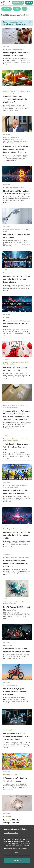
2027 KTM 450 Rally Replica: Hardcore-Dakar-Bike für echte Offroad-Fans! (15, 692)
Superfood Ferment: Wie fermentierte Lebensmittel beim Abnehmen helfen (15, 99)
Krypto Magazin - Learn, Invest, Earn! (14, 188)
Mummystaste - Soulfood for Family (14, 49)
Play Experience (8, 817)
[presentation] (32, 9)
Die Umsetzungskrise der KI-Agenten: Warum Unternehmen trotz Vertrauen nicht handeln (17, 736)
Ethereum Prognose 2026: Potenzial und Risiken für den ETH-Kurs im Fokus (17, 324)
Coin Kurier (6, 317)
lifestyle (17, 9)
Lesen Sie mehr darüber (11, 833)
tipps (25, 9)
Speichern (17, 860)
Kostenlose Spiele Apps (10, 775)
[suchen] (9, 3)
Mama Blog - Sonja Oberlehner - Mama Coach (16, 557)
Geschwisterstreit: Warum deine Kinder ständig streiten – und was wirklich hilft (16, 563)
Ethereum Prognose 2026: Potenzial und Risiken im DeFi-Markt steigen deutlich (17, 535)
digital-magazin (8, 645)
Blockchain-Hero (8, 273)
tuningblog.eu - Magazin (10, 685)
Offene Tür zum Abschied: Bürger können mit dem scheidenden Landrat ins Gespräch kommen (16, 149)
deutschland (7, 9)
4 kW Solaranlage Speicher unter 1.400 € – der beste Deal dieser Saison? (16, 447)
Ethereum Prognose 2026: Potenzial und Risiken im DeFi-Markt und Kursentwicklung (17, 279)
